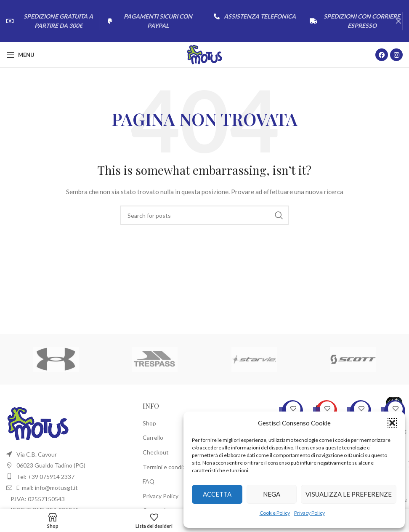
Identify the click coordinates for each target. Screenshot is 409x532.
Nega (272, 494)
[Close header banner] (398, 21)
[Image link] (38, 423)
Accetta (217, 494)
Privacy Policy (309, 513)
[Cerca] (204, 215)
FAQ (149, 481)
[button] (392, 423)
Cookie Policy (275, 513)
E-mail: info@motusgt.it (47, 488)
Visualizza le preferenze (349, 494)
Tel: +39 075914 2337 (45, 477)
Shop (149, 423)
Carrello (153, 437)
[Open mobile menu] (20, 55)
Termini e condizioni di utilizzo (181, 467)
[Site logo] (205, 54)
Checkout (156, 452)
